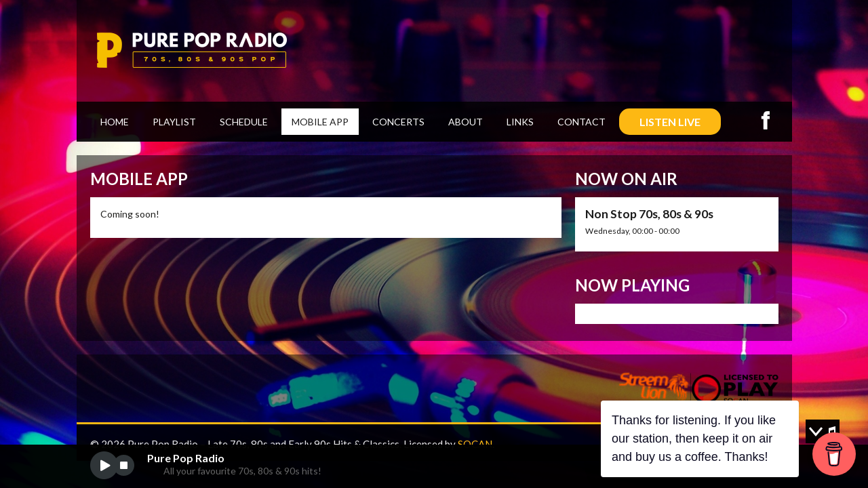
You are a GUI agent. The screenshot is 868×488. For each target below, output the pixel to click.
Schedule (244, 122)
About (466, 122)
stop (124, 465)
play (104, 465)
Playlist (174, 122)
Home (115, 122)
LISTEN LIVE (670, 122)
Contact (581, 122)
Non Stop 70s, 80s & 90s (649, 214)
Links (520, 122)
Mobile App (320, 122)
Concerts (398, 122)
